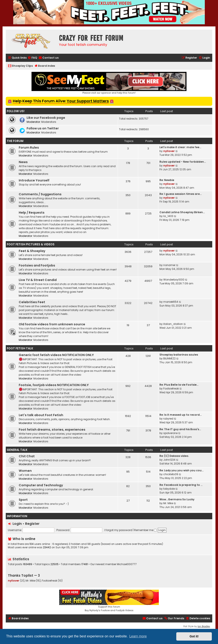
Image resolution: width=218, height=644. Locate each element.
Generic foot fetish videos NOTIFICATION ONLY (56, 355)
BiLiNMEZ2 (169, 358)
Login (17, 524)
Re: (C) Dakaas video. (174, 456)
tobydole (169, 489)
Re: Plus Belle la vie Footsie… (179, 385)
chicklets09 (171, 474)
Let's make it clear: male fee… (180, 147)
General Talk (17, 450)
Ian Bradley (204, 626)
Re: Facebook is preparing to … (181, 485)
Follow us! (16, 111)
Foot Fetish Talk (20, 348)
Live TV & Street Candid (38, 280)
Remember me (145, 530)
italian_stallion (173, 324)
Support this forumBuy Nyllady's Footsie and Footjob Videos (109, 601)
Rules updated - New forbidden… (183, 162)
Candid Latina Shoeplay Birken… (182, 212)
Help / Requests (32, 213)
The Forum (15, 141)
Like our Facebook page (46, 118)
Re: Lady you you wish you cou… (181, 470)
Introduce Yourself (34, 180)
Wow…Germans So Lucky (177, 499)
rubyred (168, 419)
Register (32, 524)
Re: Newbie (167, 180)
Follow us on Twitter (43, 128)
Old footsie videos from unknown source (52, 324)
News (23, 162)
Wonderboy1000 (174, 280)
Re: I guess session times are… (181, 194)
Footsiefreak (171, 389)
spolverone (170, 433)
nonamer (169, 265)
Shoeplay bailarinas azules (179, 355)
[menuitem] (32, 58)
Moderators (49, 122)
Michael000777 (127, 564)
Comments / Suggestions (40, 194)
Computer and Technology (41, 485)
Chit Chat (27, 456)
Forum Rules (29, 148)
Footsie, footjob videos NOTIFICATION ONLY (54, 385)
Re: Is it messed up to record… (181, 415)
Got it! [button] (194, 636)
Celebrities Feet (32, 302)
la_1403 (168, 216)
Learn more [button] (138, 636)
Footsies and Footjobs (37, 265)
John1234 (169, 460)
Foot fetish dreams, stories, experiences (52, 430)
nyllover (169, 151)
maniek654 (171, 302)
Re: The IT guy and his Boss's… (180, 429)
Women (25, 471)
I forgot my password (118, 530)
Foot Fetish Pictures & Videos (31, 244)
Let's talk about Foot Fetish (41, 415)
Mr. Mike (168, 503)
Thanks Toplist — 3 (24, 575)
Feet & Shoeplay (32, 251)
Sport (23, 500)
